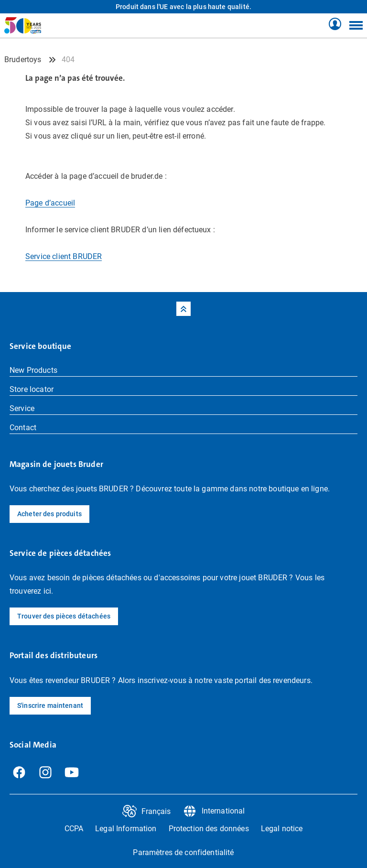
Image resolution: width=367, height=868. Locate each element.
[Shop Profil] (335, 24)
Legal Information (126, 829)
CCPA (74, 829)
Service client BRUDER (64, 256)
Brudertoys (23, 60)
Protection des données (209, 829)
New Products (33, 370)
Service (22, 408)
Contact (23, 428)
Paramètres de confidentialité (183, 852)
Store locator (32, 389)
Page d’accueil (50, 203)
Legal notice (282, 829)
